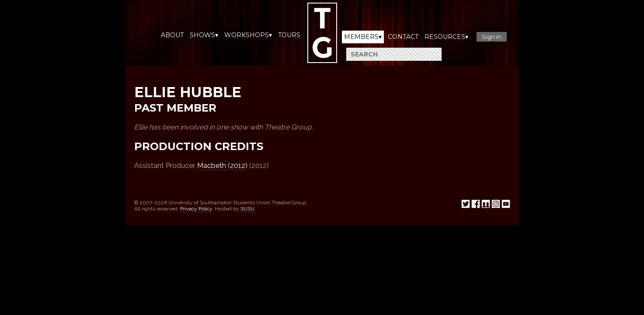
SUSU (247, 209)
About (172, 35)
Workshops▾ (248, 35)
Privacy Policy (196, 209)
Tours (289, 35)
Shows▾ (204, 35)
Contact (403, 37)
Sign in (492, 37)
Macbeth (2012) (222, 166)
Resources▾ (446, 37)
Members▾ (363, 37)
